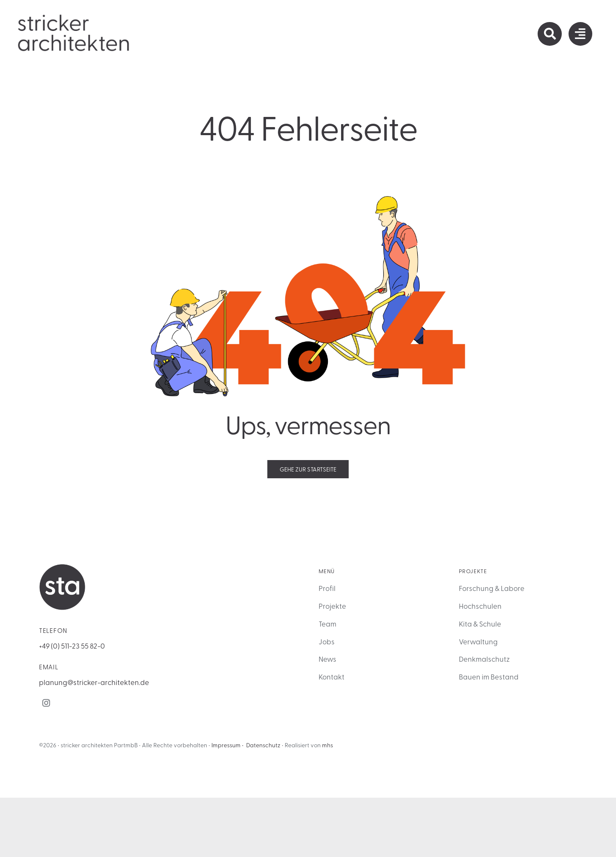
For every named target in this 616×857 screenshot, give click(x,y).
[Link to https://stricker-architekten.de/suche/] (549, 34)
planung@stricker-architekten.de (94, 682)
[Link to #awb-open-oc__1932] (580, 34)
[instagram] (46, 703)
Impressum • (228, 745)
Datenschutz (263, 745)
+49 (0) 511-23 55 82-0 (72, 645)
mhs (327, 745)
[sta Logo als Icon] (62, 567)
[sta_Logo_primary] (74, 17)
